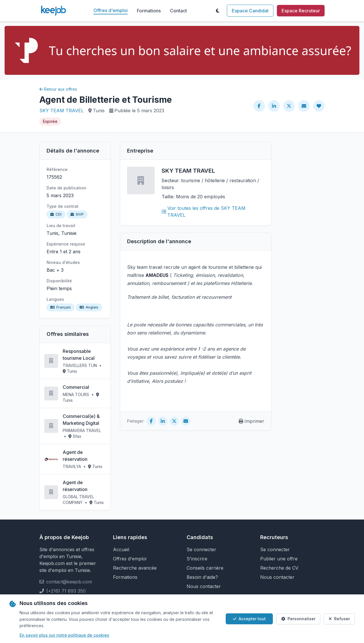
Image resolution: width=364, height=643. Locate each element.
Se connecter (201, 549)
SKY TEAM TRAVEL (62, 111)
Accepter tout (249, 619)
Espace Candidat (250, 11)
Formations (149, 11)
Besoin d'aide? (202, 577)
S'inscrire (197, 559)
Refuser (339, 619)
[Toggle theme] (218, 11)
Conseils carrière (205, 568)
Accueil (121, 549)
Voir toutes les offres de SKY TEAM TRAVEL (204, 212)
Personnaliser (298, 619)
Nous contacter (204, 586)
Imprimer (251, 421)
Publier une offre (279, 559)
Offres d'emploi (111, 10)
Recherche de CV (279, 568)
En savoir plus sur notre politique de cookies (64, 635)
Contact (178, 11)
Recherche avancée (135, 568)
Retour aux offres (58, 89)
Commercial (76, 387)
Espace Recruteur (301, 11)
